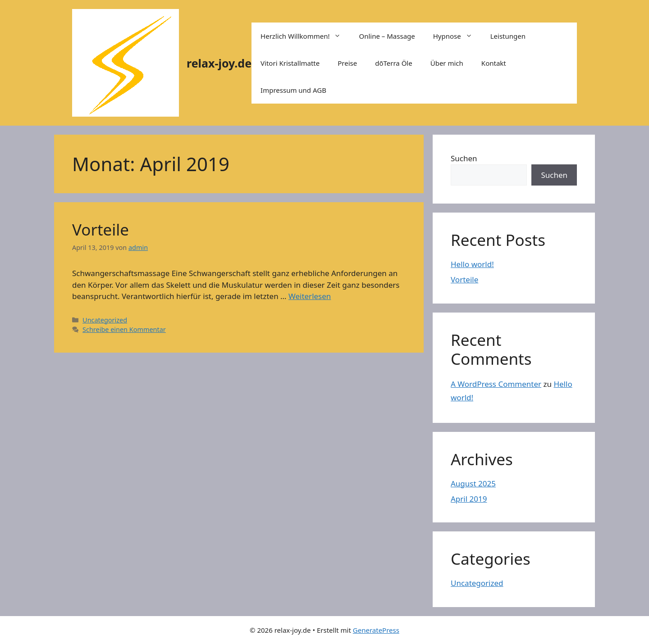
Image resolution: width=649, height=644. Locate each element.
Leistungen (508, 36)
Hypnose (457, 36)
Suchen (464, 158)
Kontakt (494, 63)
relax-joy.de (219, 63)
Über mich (447, 63)
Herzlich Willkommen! (305, 36)
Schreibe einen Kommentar (124, 329)
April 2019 (469, 499)
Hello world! (472, 264)
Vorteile (101, 229)
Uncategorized (105, 320)
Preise (347, 63)
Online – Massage (387, 36)
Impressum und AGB (293, 90)
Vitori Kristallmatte (290, 63)
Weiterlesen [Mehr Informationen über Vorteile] (310, 296)
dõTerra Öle (394, 63)
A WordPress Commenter (496, 384)
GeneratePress (376, 630)
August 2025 (473, 483)
